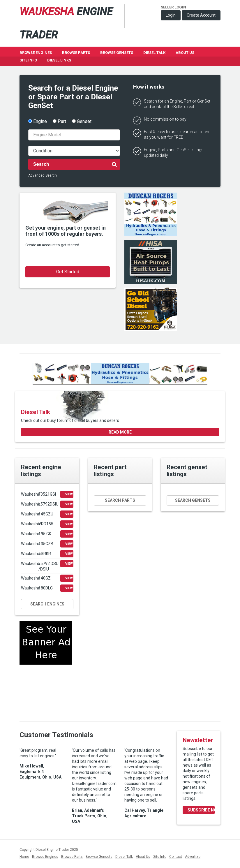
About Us (185, 53)
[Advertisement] (46, 690)
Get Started (68, 272)
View (69, 494)
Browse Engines (36, 53)
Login (171, 15)
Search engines (47, 604)
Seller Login (173, 7)
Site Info (28, 60)
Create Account (201, 15)
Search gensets (193, 500)
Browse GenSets (117, 53)
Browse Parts (76, 53)
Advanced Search (43, 175)
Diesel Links (59, 60)
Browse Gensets (99, 857)
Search (75, 164)
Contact (176, 857)
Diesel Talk (154, 53)
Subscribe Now (201, 810)
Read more (120, 432)
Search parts (120, 500)
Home (24, 857)
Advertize (193, 857)
